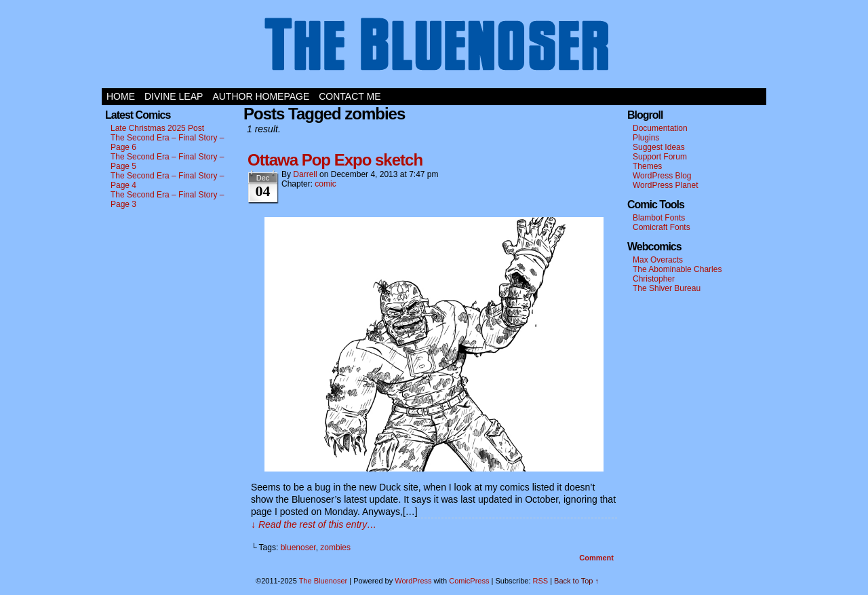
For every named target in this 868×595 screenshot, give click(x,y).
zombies (335, 548)
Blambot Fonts (659, 218)
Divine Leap (174, 96)
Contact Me (350, 96)
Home (121, 96)
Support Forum (660, 157)
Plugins (646, 138)
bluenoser (298, 548)
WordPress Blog (662, 176)
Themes (647, 166)
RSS (541, 581)
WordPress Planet (666, 185)
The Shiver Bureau (667, 288)
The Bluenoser (434, 47)
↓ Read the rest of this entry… (314, 524)
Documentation (660, 128)
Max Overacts (658, 260)
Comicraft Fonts (662, 227)
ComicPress (469, 581)
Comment (596, 558)
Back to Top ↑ (576, 581)
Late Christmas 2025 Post (157, 128)
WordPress (413, 581)
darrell (305, 174)
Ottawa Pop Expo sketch (335, 160)
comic (325, 184)
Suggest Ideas (659, 147)
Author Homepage (261, 96)
